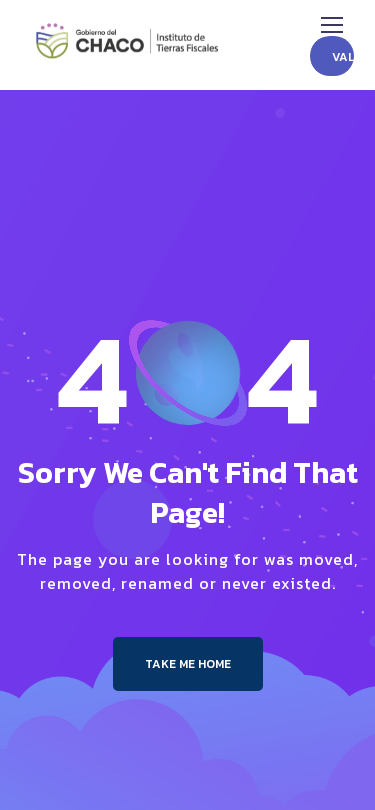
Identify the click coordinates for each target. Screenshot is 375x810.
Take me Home (188, 664)
